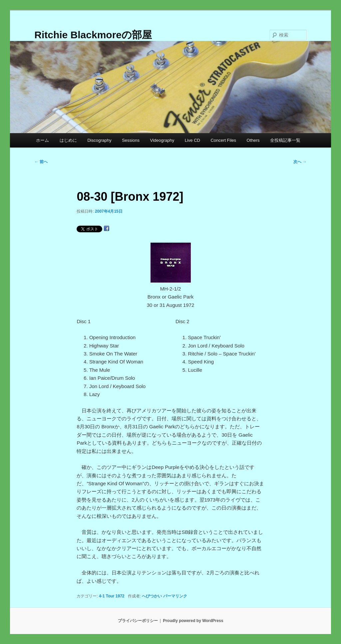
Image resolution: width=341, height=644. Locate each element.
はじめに (68, 140)
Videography (162, 140)
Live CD (192, 140)
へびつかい (152, 596)
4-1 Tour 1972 (112, 596)
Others (253, 140)
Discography (99, 140)
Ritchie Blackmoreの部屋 (93, 35)
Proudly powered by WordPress (193, 621)
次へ (300, 162)
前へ (41, 162)
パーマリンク (175, 596)
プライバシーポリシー (138, 621)
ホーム (42, 140)
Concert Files (223, 140)
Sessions (131, 140)
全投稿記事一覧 (285, 140)
